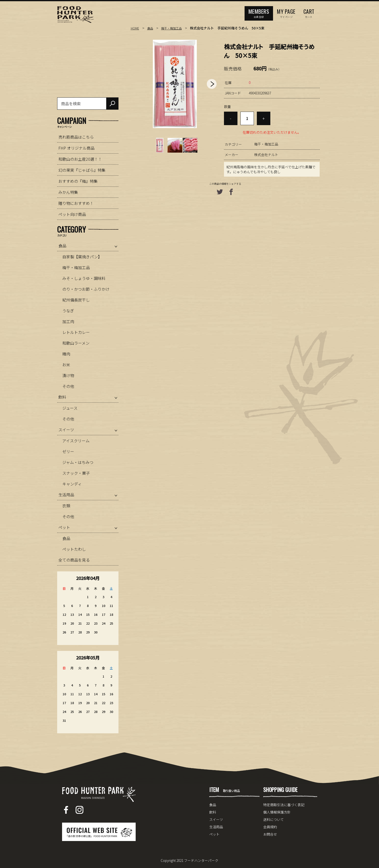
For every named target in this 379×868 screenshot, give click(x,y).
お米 (66, 365)
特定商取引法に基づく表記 (284, 805)
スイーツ (66, 430)
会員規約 (270, 827)
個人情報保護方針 (277, 812)
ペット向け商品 (72, 214)
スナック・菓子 (76, 473)
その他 (68, 386)
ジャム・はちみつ (78, 462)
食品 (152, 28)
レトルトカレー (76, 332)
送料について (274, 819)
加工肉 (68, 321)
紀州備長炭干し (76, 300)
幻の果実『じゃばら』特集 (82, 170)
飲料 (62, 397)
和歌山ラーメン (76, 343)
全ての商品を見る (74, 560)
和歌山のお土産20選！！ (80, 159)
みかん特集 (68, 192)
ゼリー (68, 451)
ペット (64, 527)
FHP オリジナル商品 (76, 148)
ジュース (70, 408)
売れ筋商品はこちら (76, 137)
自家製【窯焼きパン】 (82, 257)
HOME (135, 28)
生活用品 (66, 495)
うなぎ (68, 311)
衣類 (66, 506)
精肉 (66, 354)
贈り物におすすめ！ (76, 203)
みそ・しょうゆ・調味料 (84, 278)
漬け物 (68, 375)
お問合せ (270, 834)
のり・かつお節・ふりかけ (86, 289)
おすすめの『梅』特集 (78, 181)
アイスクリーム (76, 441)
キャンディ (72, 484)
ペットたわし (74, 549)
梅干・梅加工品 (175, 28)
